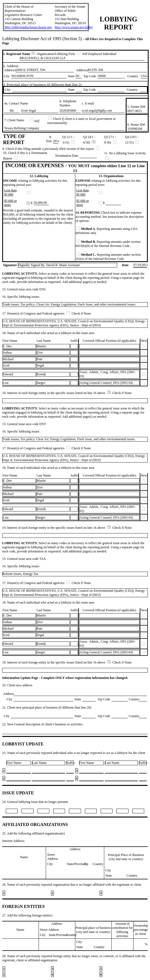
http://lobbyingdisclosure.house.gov (28, 27)
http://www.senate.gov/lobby (74, 27)
